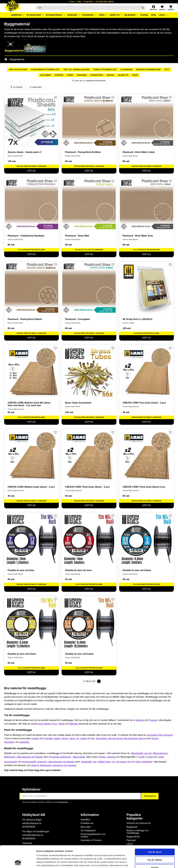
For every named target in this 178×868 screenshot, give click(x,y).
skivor (72, 738)
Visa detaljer (151, 863)
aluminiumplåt (29, 762)
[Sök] (143, 8)
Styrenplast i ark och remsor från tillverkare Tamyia (120, 738)
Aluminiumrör (11, 762)
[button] (162, 8)
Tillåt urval (155, 839)
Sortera (37, 87)
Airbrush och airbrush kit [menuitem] (139, 823)
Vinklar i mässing (107, 757)
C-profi (141, 757)
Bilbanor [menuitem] (130, 15)
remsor (65, 738)
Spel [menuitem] (154, 15)
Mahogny (74, 724)
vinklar (83, 738)
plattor (57, 738)
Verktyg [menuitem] (115, 15)
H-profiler (48, 738)
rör (78, 738)
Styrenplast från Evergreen (160, 735)
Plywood (153, 720)
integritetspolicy (63, 802)
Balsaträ (140, 720)
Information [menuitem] (90, 815)
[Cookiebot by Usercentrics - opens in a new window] (18, 863)
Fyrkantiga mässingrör (60, 757)
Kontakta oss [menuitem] (87, 823)
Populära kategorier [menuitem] (135, 817)
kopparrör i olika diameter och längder (56, 762)
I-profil (161, 757)
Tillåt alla (155, 831)
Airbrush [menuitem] (16, 15)
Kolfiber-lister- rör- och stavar (112, 762)
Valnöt (61, 724)
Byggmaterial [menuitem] (54, 15)
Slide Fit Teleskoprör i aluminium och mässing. (54, 765)
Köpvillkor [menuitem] (85, 820)
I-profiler (35, 738)
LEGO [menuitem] (162, 15)
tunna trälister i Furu (47, 724)
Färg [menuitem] (102, 15)
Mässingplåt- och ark (141, 753)
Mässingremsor (160, 753)
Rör (129, 762)
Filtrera (18, 87)
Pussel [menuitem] (144, 15)
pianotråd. (25, 742)
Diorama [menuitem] (72, 15)
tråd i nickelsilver (144, 762)
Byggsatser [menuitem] (34, 15)
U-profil (149, 757)
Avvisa (155, 847)
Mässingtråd (79, 757)
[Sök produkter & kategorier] (88, 8)
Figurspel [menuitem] (88, 15)
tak (93, 738)
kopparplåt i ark (89, 762)
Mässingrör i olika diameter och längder (24, 757)
